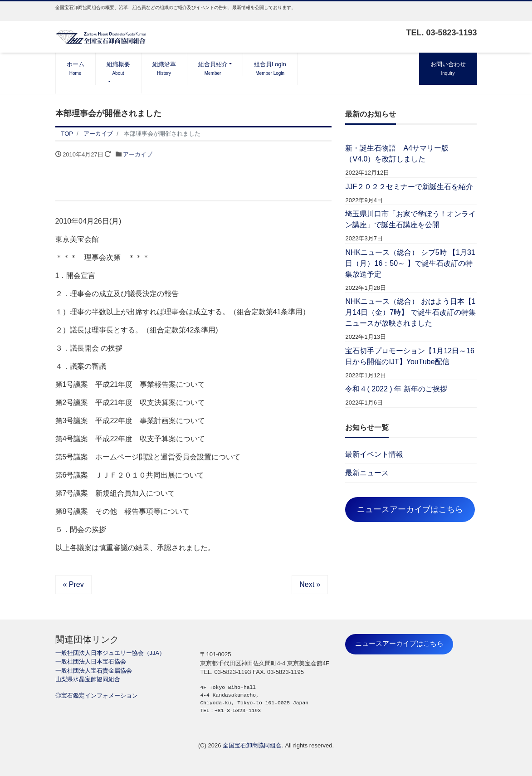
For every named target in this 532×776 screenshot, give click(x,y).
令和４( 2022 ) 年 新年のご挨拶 (396, 389)
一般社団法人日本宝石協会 (91, 661)
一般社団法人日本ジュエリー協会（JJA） (110, 653)
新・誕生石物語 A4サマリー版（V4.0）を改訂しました (397, 154)
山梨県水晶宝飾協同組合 (88, 679)
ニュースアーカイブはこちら (410, 509)
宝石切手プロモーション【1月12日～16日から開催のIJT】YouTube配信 (410, 356)
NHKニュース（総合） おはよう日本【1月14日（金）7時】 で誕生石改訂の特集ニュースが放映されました (410, 312)
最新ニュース (367, 473)
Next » (310, 584)
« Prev (73, 584)
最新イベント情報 (374, 454)
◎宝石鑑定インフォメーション (97, 695)
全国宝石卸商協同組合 (252, 745)
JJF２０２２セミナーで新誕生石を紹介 (409, 187)
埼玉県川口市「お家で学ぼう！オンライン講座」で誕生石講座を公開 (410, 219)
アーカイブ (138, 154)
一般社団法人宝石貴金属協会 (94, 671)
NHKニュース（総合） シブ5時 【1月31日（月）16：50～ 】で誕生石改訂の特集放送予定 (410, 263)
